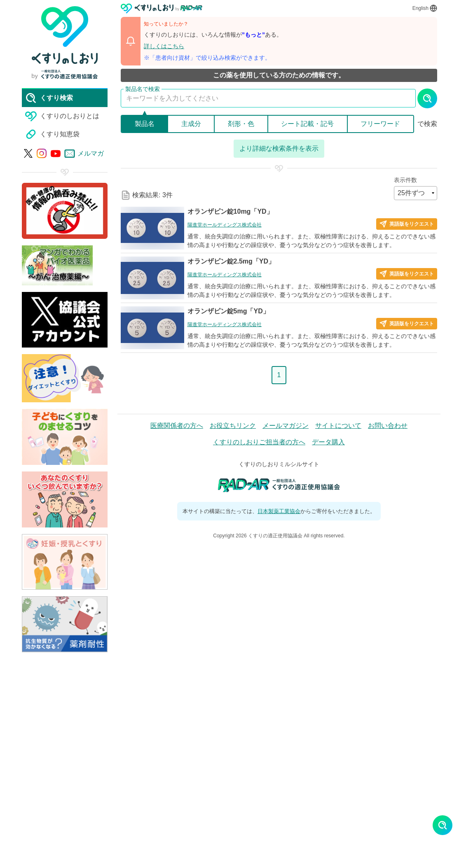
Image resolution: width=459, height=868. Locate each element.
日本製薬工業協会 (279, 511)
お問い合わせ (388, 426)
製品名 (145, 124)
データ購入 (328, 442)
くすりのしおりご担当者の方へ (259, 442)
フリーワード (380, 124)
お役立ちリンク (233, 426)
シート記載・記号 (307, 124)
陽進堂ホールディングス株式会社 (225, 225)
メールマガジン (286, 426)
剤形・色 (241, 124)
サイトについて (338, 426)
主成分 (191, 124)
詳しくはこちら (164, 46)
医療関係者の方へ (177, 426)
